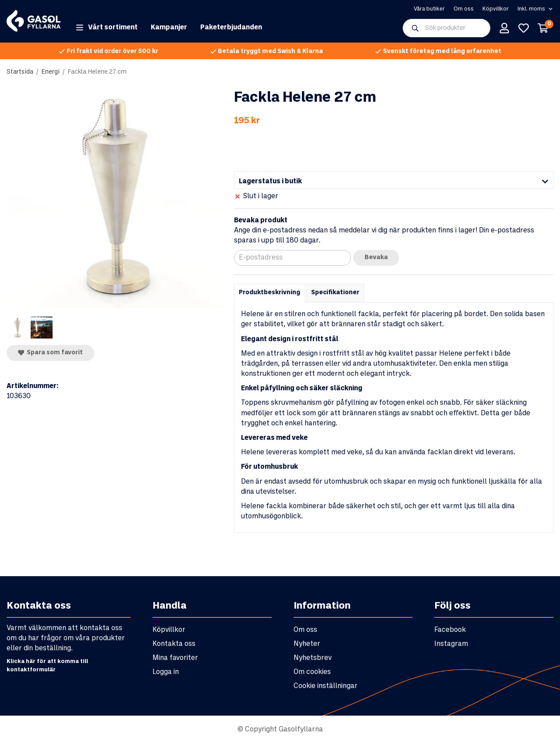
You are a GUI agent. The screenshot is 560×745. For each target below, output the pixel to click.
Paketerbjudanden (231, 29)
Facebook (450, 632)
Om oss (464, 10)
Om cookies (312, 674)
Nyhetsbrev (313, 660)
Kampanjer (169, 29)
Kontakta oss (174, 646)
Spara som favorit (50, 354)
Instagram (451, 646)
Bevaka (376, 259)
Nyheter (307, 646)
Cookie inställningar (326, 688)
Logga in (166, 674)
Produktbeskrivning (269, 294)
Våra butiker (429, 10)
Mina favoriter (175, 660)
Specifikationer (335, 294)
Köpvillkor (496, 10)
